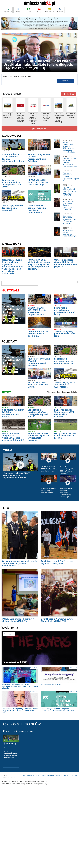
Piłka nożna (51, 392)
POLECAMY (9, 341)
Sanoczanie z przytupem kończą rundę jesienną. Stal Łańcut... (11, 183)
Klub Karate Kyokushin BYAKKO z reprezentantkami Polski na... (39, 158)
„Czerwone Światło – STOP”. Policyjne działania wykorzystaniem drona (13, 158)
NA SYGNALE (10, 290)
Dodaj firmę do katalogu (44, 775)
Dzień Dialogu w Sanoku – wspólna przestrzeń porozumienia (37, 209)
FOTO (5, 508)
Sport (29, 10)
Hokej (59, 392)
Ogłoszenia (8, 10)
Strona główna (28, 775)
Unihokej (74, 392)
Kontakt (74, 775)
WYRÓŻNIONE (11, 244)
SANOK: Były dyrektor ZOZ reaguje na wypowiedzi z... (12, 208)
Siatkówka (66, 392)
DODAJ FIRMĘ (40, 129)
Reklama (60, 10)
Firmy (18, 10)
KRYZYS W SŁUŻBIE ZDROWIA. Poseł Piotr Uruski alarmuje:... (39, 182)
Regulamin (59, 775)
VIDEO (7, 450)
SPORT (6, 392)
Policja (39, 10)
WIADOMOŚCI (11, 136)
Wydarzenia (50, 10)
